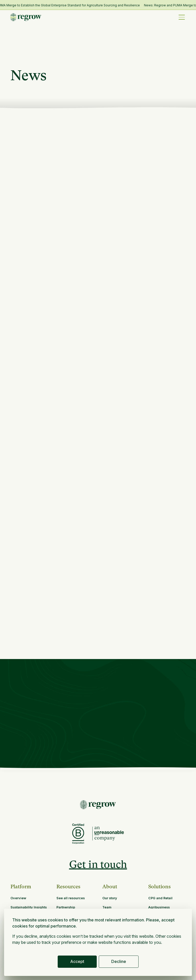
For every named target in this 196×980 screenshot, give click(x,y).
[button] (182, 17)
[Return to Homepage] (98, 805)
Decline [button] (119, 961)
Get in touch (98, 864)
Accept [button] (77, 961)
